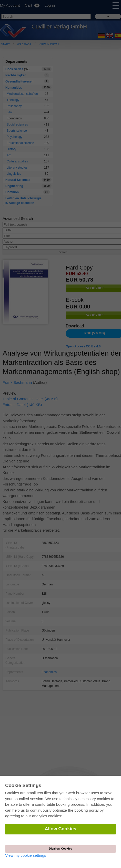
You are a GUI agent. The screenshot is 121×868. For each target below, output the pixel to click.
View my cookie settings (26, 855)
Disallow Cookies (60, 849)
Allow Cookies (60, 829)
